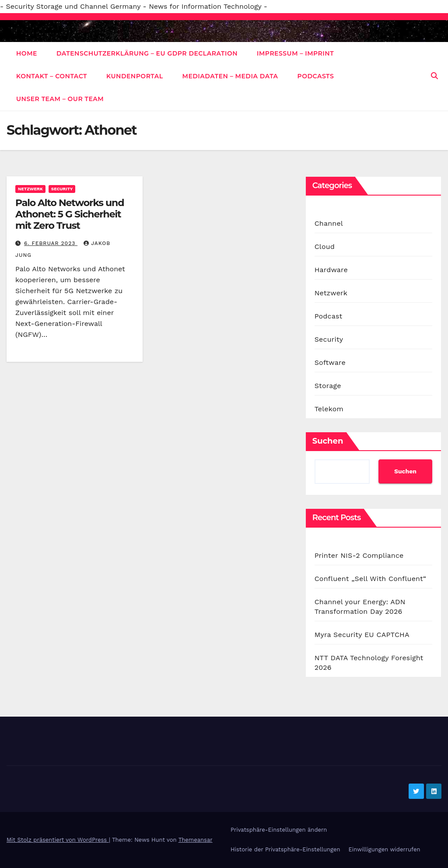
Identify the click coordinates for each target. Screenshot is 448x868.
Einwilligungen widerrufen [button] (384, 849)
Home (27, 53)
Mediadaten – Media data (230, 76)
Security (62, 189)
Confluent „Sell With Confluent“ (371, 579)
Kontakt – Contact (52, 76)
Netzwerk (30, 189)
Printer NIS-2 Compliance (359, 555)
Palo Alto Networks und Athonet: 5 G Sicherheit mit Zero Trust (70, 214)
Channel (329, 223)
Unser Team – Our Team (60, 99)
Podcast (329, 316)
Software (330, 362)
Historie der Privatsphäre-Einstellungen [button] (285, 849)
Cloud (325, 247)
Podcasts (316, 76)
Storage (328, 386)
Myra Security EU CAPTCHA (362, 635)
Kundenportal (135, 76)
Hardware (331, 270)
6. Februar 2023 (51, 243)
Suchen (328, 441)
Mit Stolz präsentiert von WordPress (58, 840)
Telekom (329, 409)
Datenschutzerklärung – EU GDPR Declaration (147, 53)
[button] (434, 76)
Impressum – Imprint (295, 53)
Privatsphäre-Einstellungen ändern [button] (279, 830)
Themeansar (196, 840)
